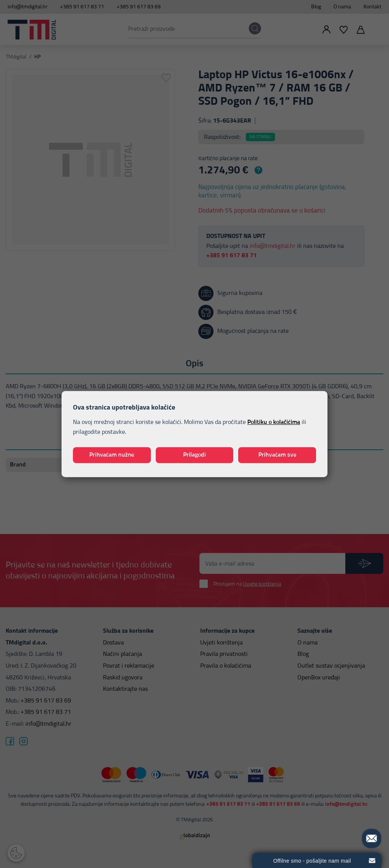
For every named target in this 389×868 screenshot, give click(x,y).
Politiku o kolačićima (274, 422)
